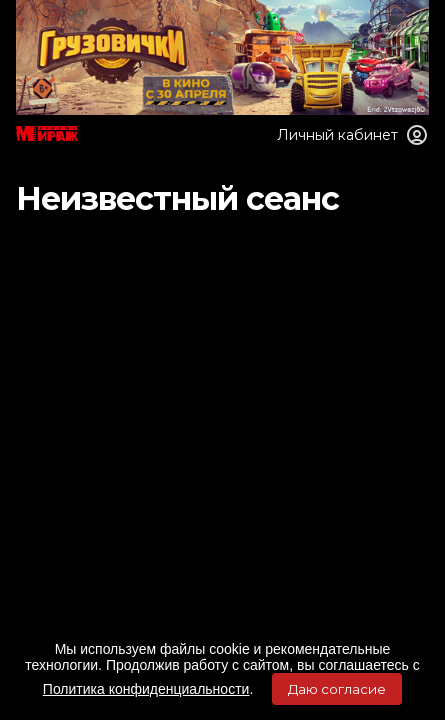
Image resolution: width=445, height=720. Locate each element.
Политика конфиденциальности (146, 689)
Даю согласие (337, 689)
